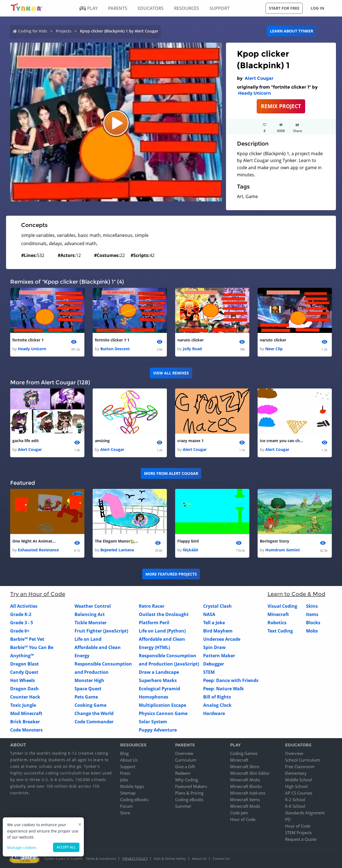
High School (296, 786)
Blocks (313, 623)
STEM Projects (298, 833)
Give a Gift (185, 766)
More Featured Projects (171, 574)
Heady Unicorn (254, 93)
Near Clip (274, 349)
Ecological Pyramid (159, 689)
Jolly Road (192, 349)
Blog (124, 753)
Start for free (284, 8)
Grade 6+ (20, 631)
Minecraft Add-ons (248, 793)
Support (128, 766)
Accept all (66, 847)
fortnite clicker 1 (28, 340)
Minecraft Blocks (246, 786)
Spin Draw (214, 648)
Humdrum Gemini (282, 550)
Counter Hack (25, 697)
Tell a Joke (214, 623)
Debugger (214, 664)
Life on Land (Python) (162, 631)
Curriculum (186, 760)
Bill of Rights (217, 697)
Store (125, 813)
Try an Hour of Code (38, 594)
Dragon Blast (24, 664)
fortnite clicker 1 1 (112, 340)
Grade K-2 (21, 615)
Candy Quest (24, 672)
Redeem (183, 773)
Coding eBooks (134, 799)
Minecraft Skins (245, 766)
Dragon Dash (24, 689)
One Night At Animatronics (34, 541)
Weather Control (93, 606)
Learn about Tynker (292, 31)
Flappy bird (188, 541)
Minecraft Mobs (245, 780)
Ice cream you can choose (282, 441)
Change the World (94, 714)
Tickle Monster (91, 623)
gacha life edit (26, 441)
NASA (209, 615)
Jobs (124, 780)
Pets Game (86, 697)
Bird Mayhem (218, 631)
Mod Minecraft (26, 714)
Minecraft (278, 615)
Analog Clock (217, 705)
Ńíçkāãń (191, 550)
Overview (184, 753)
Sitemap (128, 793)
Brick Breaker (25, 722)
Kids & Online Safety (170, 859)
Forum (126, 806)
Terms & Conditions (101, 859)
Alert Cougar (259, 78)
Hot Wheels (23, 681)
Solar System (153, 722)
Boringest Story (275, 541)
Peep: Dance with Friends (231, 681)
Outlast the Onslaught (164, 615)
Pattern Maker (219, 656)
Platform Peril (154, 623)
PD (288, 819)
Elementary (296, 773)
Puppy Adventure (158, 730)
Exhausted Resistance (38, 550)
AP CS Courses (299, 793)
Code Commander (94, 722)
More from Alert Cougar (171, 474)
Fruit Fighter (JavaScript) (101, 631)
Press (125, 773)
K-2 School (295, 799)
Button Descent (115, 349)
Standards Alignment (305, 813)
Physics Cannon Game (163, 714)
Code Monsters (26, 730)
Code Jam (239, 813)
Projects (64, 31)
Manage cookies (22, 848)
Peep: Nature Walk (224, 689)
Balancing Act (90, 615)
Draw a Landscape (159, 672)
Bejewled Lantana (117, 550)
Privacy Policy (135, 859)
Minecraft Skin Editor (250, 773)
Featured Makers (191, 786)
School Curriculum (303, 760)
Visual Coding (282, 606)
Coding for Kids (33, 31)
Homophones (154, 697)
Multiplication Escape (162, 705)
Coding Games (244, 753)
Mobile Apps (132, 786)
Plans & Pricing (189, 793)
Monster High (89, 681)
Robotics (277, 623)
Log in (317, 8)
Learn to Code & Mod (296, 594)
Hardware (214, 714)
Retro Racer (152, 606)
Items (312, 615)
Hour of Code (243, 819)
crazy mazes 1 (191, 441)
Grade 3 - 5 (22, 623)
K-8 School (295, 806)
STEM (209, 672)
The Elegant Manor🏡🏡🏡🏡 (117, 541)
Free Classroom (300, 766)
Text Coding (280, 631)
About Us (129, 760)
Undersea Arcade (222, 639)
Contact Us (221, 859)
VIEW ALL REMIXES (171, 373)
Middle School (299, 780)
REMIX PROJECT (281, 106)
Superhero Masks (158, 681)
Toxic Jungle (23, 705)
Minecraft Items (245, 799)
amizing (102, 441)
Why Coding (187, 780)
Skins (312, 606)
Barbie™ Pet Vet (27, 639)
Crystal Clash (217, 606)
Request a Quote (301, 839)
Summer (183, 806)
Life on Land (88, 639)
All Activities (24, 606)
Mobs (312, 631)
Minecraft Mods (245, 806)
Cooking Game (90, 705)
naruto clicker (191, 340)
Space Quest (88, 689)
